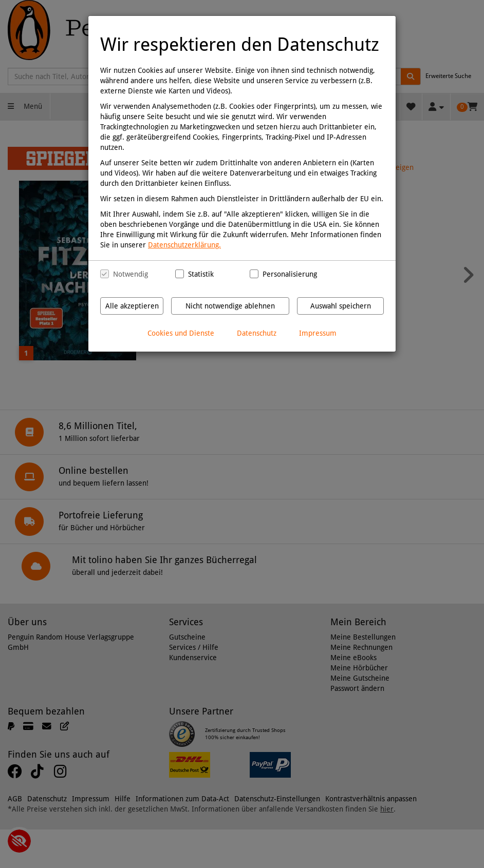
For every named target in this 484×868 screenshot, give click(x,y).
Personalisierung (286, 274)
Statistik (201, 274)
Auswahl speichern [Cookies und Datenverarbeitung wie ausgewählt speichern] (341, 306)
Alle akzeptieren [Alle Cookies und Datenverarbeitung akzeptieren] (132, 306)
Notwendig (131, 274)
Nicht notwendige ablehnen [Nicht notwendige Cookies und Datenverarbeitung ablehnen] (230, 306)
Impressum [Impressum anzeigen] (318, 333)
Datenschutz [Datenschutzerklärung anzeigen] (257, 333)
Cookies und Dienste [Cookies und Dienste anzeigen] (181, 333)
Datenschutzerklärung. (184, 245)
